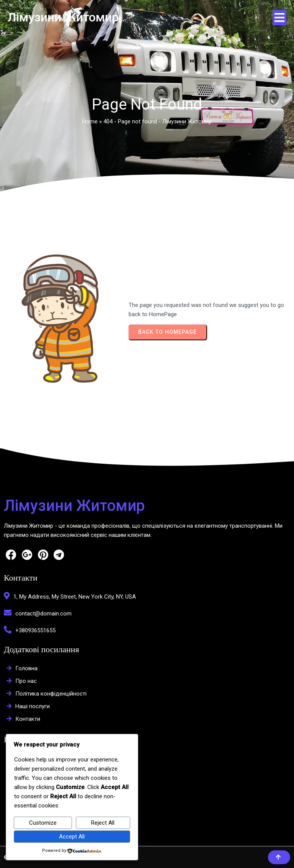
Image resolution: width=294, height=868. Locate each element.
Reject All (103, 823)
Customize (43, 823)
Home (90, 121)
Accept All (72, 837)
